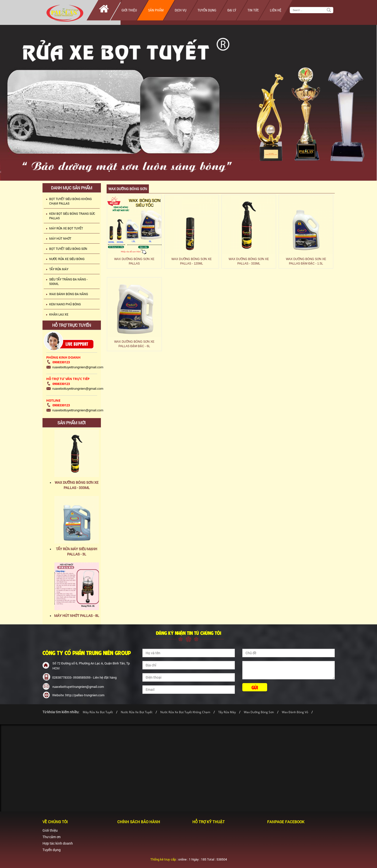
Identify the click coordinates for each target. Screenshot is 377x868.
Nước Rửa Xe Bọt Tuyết (137, 712)
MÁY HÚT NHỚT (60, 238)
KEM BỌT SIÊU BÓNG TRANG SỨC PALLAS (72, 216)
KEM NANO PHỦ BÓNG (65, 304)
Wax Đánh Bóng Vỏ (295, 712)
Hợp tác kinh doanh (58, 843)
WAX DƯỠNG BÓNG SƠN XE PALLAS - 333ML (249, 261)
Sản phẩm (156, 10)
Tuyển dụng (207, 10)
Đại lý (232, 10)
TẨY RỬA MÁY (59, 269)
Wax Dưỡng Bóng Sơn (259, 712)
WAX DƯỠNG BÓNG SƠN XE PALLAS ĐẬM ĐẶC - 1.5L (306, 261)
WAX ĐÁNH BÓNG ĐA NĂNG (69, 294)
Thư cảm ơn (52, 837)
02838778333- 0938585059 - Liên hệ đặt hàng (84, 677)
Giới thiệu (129, 10)
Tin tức (253, 10)
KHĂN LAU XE (59, 314)
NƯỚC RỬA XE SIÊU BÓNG (67, 259)
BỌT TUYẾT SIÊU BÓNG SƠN (68, 249)
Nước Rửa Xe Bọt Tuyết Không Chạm (185, 712)
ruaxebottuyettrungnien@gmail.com (78, 687)
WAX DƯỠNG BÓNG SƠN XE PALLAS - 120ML (192, 261)
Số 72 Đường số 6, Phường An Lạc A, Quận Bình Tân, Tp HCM (91, 666)
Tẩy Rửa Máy (227, 712)
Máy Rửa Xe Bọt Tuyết (98, 712)
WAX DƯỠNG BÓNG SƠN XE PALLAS (134, 261)
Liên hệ (276, 10)
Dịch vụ (181, 10)
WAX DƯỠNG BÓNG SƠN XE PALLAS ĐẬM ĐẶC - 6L (134, 344)
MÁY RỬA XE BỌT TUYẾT (66, 228)
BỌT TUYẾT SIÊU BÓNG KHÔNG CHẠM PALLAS (70, 201)
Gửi (255, 687)
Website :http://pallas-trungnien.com (78, 695)
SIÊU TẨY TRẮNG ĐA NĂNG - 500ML (68, 281)
